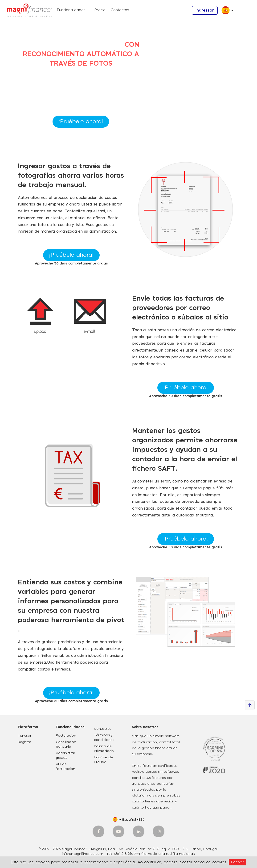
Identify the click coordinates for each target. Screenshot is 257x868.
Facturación (66, 736)
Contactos (120, 10)
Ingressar (205, 10)
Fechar (237, 862)
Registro (25, 742)
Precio (100, 10)
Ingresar (25, 736)
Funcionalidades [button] (73, 10)
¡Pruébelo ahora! (81, 122)
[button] (226, 12)
